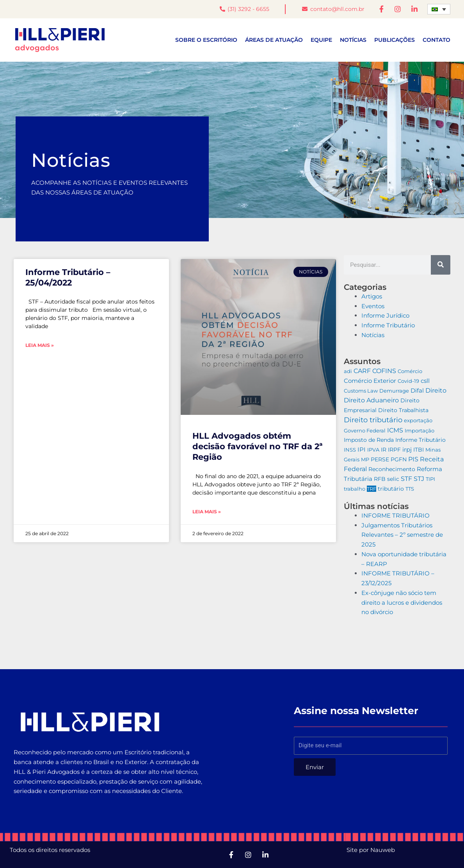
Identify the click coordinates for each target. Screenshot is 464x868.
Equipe (321, 40)
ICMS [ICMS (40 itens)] (395, 430)
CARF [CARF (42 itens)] (362, 371)
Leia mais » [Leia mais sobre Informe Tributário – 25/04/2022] (40, 346)
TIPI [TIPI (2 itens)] (430, 479)
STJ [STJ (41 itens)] (419, 479)
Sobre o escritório (206, 40)
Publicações (395, 40)
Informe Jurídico (385, 316)
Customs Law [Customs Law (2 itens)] (361, 391)
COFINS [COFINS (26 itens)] (384, 371)
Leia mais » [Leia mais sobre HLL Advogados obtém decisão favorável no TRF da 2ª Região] (207, 512)
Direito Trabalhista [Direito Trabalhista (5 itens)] (403, 410)
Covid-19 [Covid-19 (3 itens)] (408, 381)
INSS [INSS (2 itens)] (350, 450)
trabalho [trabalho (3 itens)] (355, 489)
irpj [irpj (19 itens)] (407, 449)
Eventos (373, 306)
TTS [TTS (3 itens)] (410, 489)
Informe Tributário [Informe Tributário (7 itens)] (420, 440)
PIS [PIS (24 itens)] (413, 459)
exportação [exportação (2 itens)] (418, 420)
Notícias (353, 40)
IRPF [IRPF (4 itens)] (394, 450)
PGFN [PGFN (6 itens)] (399, 459)
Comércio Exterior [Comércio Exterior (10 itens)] (370, 381)
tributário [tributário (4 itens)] (391, 489)
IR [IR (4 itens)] (384, 450)
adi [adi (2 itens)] (348, 371)
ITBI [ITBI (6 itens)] (419, 450)
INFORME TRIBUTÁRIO (396, 515)
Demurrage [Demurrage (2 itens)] (394, 391)
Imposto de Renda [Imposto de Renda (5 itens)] (369, 440)
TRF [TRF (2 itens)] (372, 489)
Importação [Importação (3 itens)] (420, 430)
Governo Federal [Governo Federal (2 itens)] (365, 430)
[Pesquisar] (441, 265)
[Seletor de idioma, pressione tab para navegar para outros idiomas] (439, 9)
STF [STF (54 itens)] (406, 479)
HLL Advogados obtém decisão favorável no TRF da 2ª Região (258, 447)
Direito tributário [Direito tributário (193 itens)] (373, 420)
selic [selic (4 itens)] (393, 479)
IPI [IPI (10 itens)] (362, 450)
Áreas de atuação (274, 40)
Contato (436, 40)
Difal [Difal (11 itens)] (417, 391)
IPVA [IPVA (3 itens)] (373, 450)
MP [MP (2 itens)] (365, 459)
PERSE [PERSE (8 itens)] (380, 459)
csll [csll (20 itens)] (425, 381)
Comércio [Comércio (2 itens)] (410, 371)
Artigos (372, 296)
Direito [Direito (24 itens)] (436, 390)
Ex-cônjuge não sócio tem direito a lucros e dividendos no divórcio (402, 603)
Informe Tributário (388, 325)
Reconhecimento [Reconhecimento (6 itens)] (392, 469)
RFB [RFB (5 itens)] (380, 479)
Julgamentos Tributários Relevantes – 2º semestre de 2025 (402, 535)
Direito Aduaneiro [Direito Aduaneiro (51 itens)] (371, 400)
